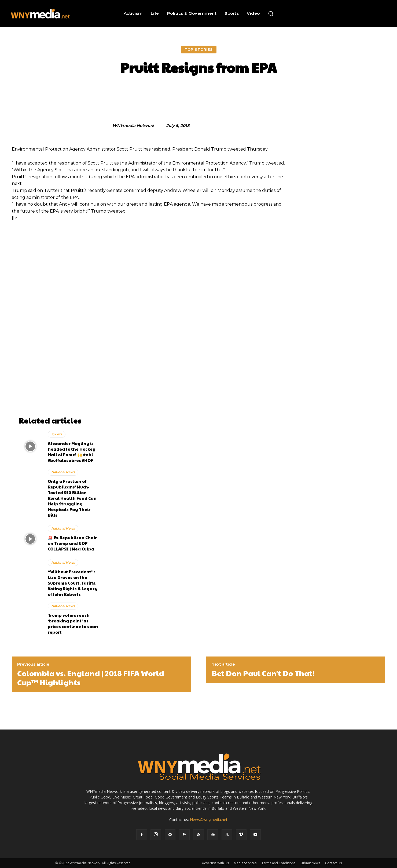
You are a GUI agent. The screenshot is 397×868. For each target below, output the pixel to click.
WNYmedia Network (133, 126)
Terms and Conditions (278, 863)
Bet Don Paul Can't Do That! (263, 673)
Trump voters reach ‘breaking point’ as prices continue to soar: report (73, 623)
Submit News (310, 863)
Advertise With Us (215, 863)
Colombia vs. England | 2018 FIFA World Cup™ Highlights (91, 678)
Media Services (245, 863)
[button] (271, 13)
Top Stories (199, 50)
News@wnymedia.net (209, 820)
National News (63, 472)
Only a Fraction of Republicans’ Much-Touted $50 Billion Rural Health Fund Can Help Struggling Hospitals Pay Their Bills (72, 498)
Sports (57, 434)
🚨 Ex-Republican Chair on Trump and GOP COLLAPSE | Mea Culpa (72, 543)
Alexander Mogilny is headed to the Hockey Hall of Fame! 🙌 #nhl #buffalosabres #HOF (72, 452)
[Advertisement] (58, 333)
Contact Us (333, 863)
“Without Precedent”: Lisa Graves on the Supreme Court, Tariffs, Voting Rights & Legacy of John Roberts (73, 583)
